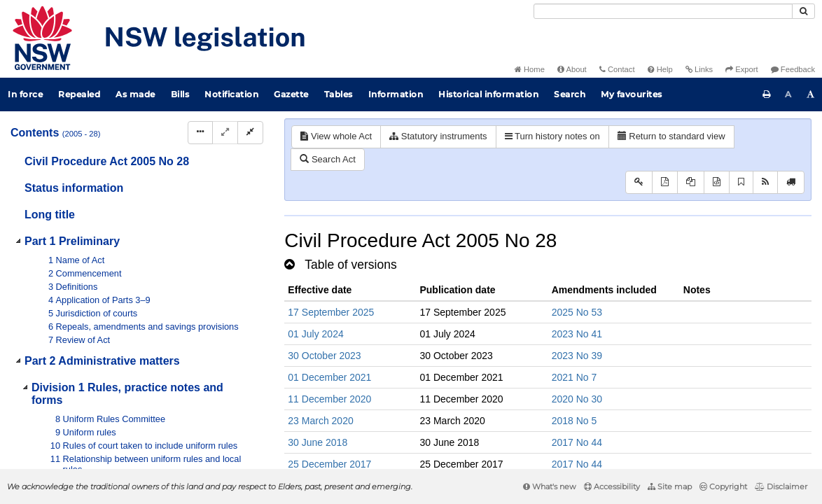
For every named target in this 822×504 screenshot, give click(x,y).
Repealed (79, 94)
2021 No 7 (574, 377)
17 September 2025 (331, 312)
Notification (231, 94)
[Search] (663, 11)
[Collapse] (250, 133)
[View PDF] (665, 182)
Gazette (291, 94)
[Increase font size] (811, 94)
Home (530, 69)
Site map (670, 486)
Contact (617, 69)
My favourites (632, 94)
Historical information (488, 94)
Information (396, 94)
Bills (180, 94)
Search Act (327, 159)
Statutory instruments (438, 136)
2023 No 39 (577, 356)
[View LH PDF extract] (691, 182)
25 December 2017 (329, 464)
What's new (550, 486)
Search (570, 94)
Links (699, 69)
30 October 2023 (324, 356)
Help (660, 69)
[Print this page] (767, 94)
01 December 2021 (329, 377)
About (572, 69)
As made (135, 94)
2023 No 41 (577, 334)
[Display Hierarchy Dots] (200, 133)
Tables (339, 94)
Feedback (793, 69)
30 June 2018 (318, 442)
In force (25, 94)
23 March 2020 (320, 421)
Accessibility (612, 486)
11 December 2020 (329, 399)
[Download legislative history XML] (717, 182)
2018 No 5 (574, 421)
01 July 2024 (315, 334)
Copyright (723, 486)
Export (741, 69)
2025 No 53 (577, 312)
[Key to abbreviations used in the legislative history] (639, 182)
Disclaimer (781, 486)
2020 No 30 (577, 399)
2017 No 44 (577, 442)
